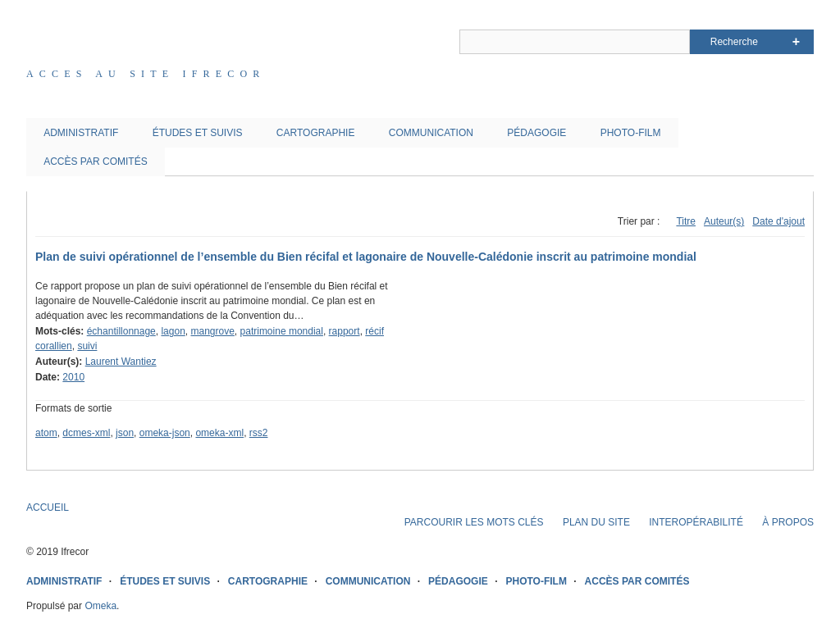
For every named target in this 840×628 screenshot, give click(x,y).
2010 (73, 377)
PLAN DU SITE (596, 522)
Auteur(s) (724, 221)
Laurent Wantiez (121, 362)
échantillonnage (121, 331)
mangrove (212, 331)
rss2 (259, 433)
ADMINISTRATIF (81, 133)
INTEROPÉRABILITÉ (696, 522)
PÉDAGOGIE (536, 133)
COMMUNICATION (431, 133)
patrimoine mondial (282, 331)
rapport (345, 331)
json (125, 433)
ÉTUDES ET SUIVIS (198, 133)
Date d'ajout (778, 221)
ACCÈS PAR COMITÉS (95, 162)
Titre (686, 221)
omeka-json (165, 433)
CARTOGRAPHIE (316, 133)
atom (46, 433)
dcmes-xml (86, 433)
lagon (173, 331)
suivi (87, 346)
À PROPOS (788, 522)
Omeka (100, 606)
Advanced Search (796, 42)
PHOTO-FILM (631, 133)
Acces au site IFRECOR (146, 74)
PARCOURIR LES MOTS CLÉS (474, 522)
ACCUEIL (48, 507)
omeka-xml (219, 433)
